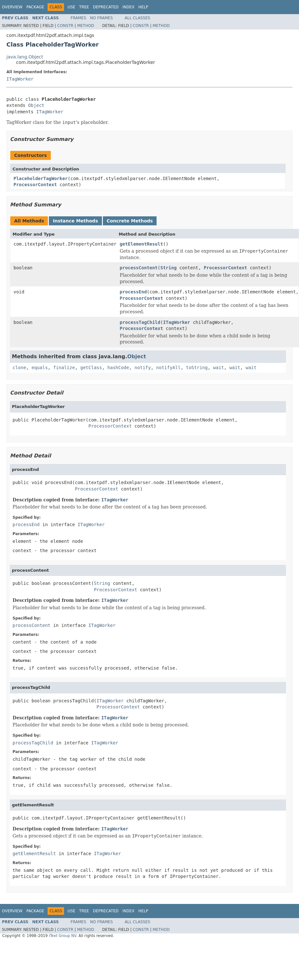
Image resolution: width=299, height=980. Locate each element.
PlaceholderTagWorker (41, 178)
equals (40, 368)
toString (197, 368)
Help (143, 7)
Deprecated (106, 7)
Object (36, 105)
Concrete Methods (130, 221)
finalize (64, 368)
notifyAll (168, 368)
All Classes (137, 18)
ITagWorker (20, 79)
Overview (12, 7)
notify (143, 368)
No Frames (101, 18)
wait (219, 368)
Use (71, 7)
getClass (91, 368)
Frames (79, 18)
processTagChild (140, 322)
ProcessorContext (35, 185)
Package (35, 7)
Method (86, 26)
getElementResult (141, 244)
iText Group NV (63, 936)
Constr (65, 26)
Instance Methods (75, 221)
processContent (139, 268)
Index (129, 7)
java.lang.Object (25, 57)
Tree (84, 7)
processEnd (133, 292)
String (169, 268)
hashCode (118, 368)
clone (19, 368)
